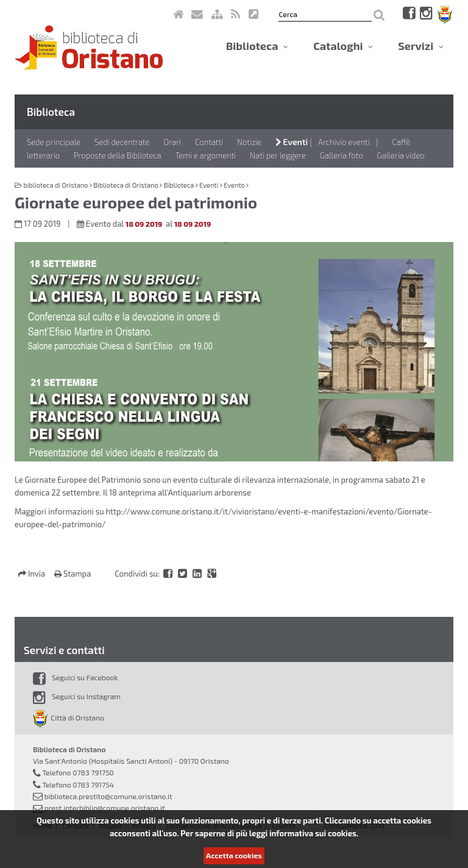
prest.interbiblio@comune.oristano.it (105, 808)
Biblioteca (257, 46)
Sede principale (54, 142)
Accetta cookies (234, 855)
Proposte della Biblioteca (118, 155)
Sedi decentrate (122, 142)
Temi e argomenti (206, 155)
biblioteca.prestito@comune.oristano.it (108, 796)
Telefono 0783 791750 (78, 772)
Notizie (249, 142)
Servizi (421, 46)
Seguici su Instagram (77, 696)
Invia (33, 574)
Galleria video (401, 155)
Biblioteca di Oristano (126, 185)
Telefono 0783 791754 (78, 784)
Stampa (73, 574)
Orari (172, 142)
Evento (234, 185)
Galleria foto (342, 155)
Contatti (209, 142)
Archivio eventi (344, 142)
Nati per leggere (278, 155)
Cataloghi (343, 46)
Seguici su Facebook (75, 677)
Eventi (292, 142)
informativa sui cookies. (314, 833)
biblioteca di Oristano (55, 185)
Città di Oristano (69, 717)
